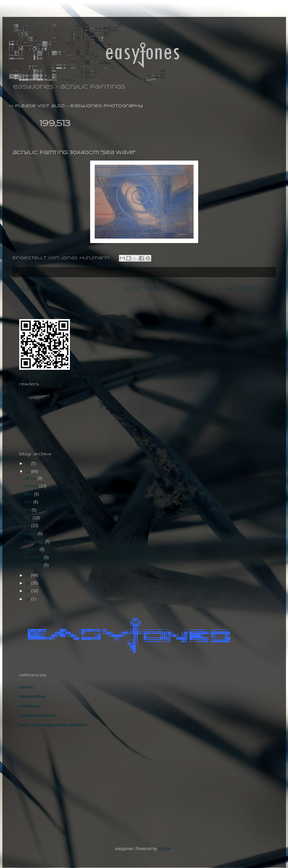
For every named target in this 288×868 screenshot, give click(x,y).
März (29, 494)
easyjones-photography (107, 106)
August (31, 534)
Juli (28, 526)
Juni (28, 518)
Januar (31, 478)
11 (28, 472)
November (34, 557)
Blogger (165, 849)
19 (28, 599)
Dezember (34, 565)
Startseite (146, 289)
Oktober (32, 549)
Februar (32, 486)
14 (28, 591)
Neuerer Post (39, 289)
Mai (28, 510)
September (34, 541)
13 (28, 583)
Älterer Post (251, 289)
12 (28, 575)
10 (28, 463)
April (29, 502)
